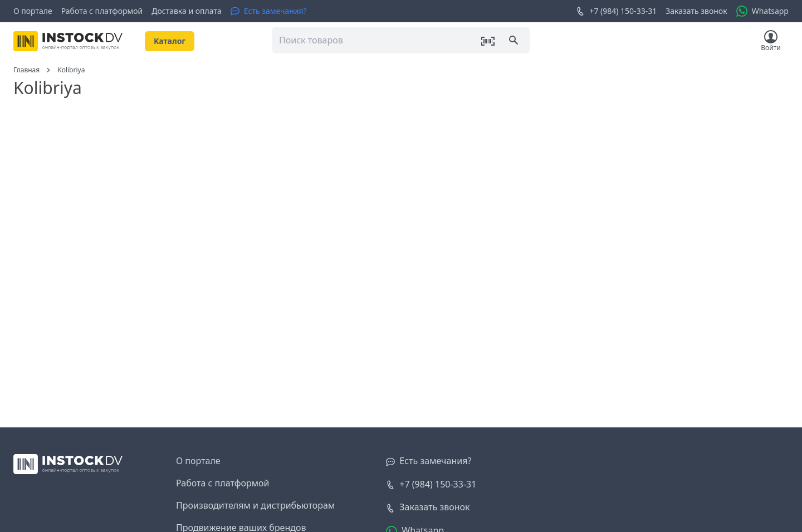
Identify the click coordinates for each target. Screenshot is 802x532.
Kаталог (170, 41)
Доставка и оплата (186, 11)
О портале (33, 11)
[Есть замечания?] (269, 11)
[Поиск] (515, 41)
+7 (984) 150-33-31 (616, 11)
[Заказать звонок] (428, 508)
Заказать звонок (696, 11)
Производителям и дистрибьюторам (255, 505)
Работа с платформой (102, 11)
